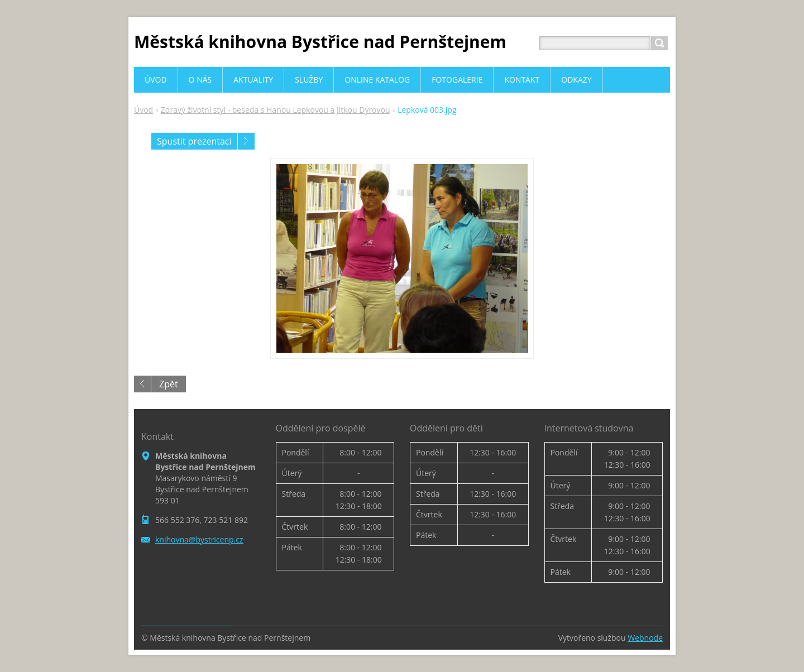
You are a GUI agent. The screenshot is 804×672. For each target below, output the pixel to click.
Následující (246, 141)
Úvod (143, 110)
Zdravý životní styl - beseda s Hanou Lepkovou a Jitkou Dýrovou (276, 110)
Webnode (645, 638)
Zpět (169, 384)
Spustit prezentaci (194, 141)
